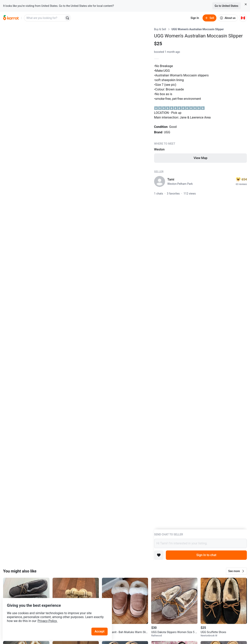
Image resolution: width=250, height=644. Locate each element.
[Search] (67, 18)
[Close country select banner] (246, 4)
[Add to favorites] (159, 555)
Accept (101, 624)
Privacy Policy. (53, 614)
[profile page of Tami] (160, 181)
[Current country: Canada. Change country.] (243, 18)
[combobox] (44, 18)
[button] (236, 571)
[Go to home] (11, 18)
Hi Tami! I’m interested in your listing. (200, 543)
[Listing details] (200, 278)
